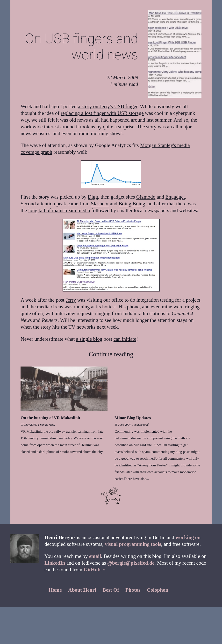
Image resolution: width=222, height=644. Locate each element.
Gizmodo (146, 197)
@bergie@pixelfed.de (131, 563)
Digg (93, 197)
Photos (133, 590)
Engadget (175, 197)
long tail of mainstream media (59, 210)
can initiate (125, 339)
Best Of (111, 590)
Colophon (158, 590)
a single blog (89, 339)
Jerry (71, 300)
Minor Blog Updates (133, 418)
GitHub (92, 570)
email (95, 556)
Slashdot (100, 204)
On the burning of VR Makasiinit (50, 418)
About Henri (82, 590)
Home (55, 590)
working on (188, 537)
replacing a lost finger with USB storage (102, 113)
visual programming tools (133, 544)
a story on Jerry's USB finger (108, 106)
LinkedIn (55, 563)
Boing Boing (132, 204)
